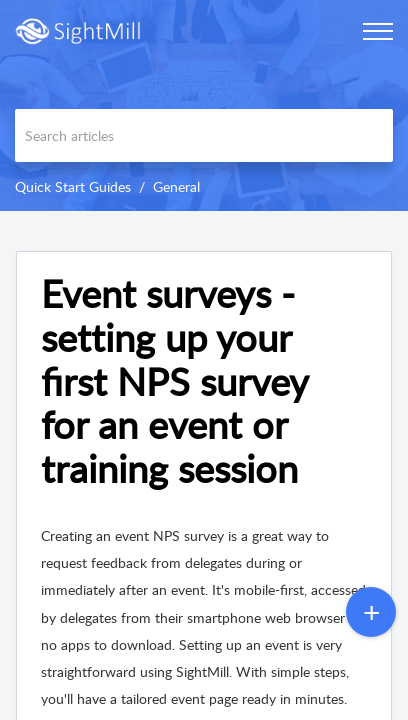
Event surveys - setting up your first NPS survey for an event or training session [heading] (174, 381)
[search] (204, 135)
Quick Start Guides (73, 186)
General (176, 186)
